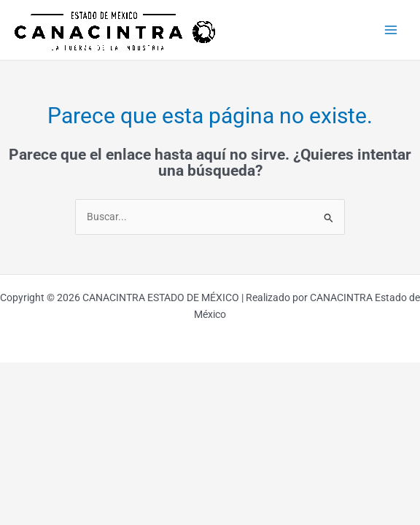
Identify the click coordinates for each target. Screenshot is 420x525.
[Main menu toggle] (391, 30)
